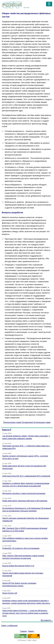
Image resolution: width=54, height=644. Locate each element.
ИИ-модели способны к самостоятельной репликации (24, 493)
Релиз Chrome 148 (10, 593)
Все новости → (47, 620)
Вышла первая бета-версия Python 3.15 (18, 566)
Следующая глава (42, 422)
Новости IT (7, 430)
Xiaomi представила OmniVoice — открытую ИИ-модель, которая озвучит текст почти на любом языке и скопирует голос (25, 613)
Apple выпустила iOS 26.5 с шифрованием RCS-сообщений (26, 476)
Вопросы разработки (12, 213)
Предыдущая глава (12, 422)
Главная (23, 631)
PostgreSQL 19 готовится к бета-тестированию (21, 548)
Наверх (31, 631)
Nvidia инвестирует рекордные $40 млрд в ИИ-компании (25, 501)
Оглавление (27, 422)
